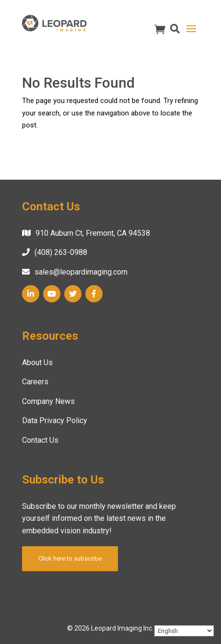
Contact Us (40, 440)
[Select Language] (184, 631)
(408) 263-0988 (61, 252)
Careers (35, 382)
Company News (48, 401)
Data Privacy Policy (55, 420)
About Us (37, 362)
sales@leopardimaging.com (81, 272)
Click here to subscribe (70, 558)
